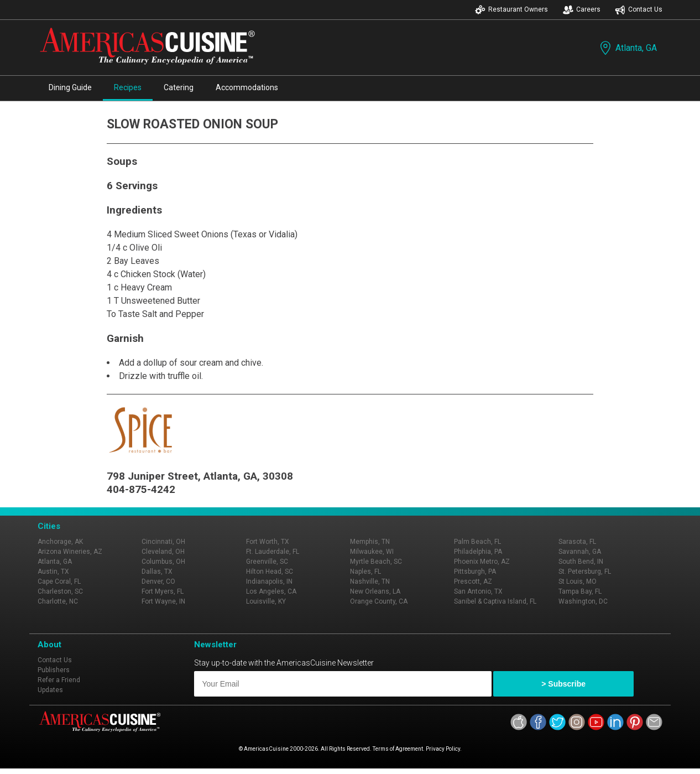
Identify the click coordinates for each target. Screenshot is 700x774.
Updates (50, 690)
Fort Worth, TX (268, 542)
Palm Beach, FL (477, 542)
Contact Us (639, 10)
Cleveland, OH (163, 552)
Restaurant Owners (511, 10)
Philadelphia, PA (478, 552)
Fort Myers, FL (163, 591)
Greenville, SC (267, 562)
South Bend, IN (581, 562)
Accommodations (247, 87)
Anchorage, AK (60, 542)
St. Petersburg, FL (585, 572)
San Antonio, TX (478, 591)
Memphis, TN (370, 542)
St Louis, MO (578, 581)
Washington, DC (583, 601)
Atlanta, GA (627, 48)
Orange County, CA (379, 601)
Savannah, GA (580, 552)
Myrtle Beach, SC (376, 562)
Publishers (54, 670)
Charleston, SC (60, 591)
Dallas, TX (157, 572)
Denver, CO (158, 581)
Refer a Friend (59, 680)
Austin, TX (53, 572)
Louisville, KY (266, 601)
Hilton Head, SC (270, 572)
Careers (582, 10)
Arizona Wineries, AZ (70, 552)
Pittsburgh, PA (475, 572)
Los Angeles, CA (271, 591)
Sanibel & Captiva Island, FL (495, 601)
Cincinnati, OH (163, 542)
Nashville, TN (370, 581)
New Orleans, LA (375, 591)
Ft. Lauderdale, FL (273, 552)
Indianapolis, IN (269, 581)
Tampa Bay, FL (580, 591)
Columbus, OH (163, 562)
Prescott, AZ (473, 581)
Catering (179, 87)
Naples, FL (365, 572)
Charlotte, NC (58, 601)
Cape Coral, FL (59, 581)
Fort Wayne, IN (163, 601)
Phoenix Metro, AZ (482, 562)
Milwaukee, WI (372, 552)
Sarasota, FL (577, 542)
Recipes (128, 87)
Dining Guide (70, 87)
